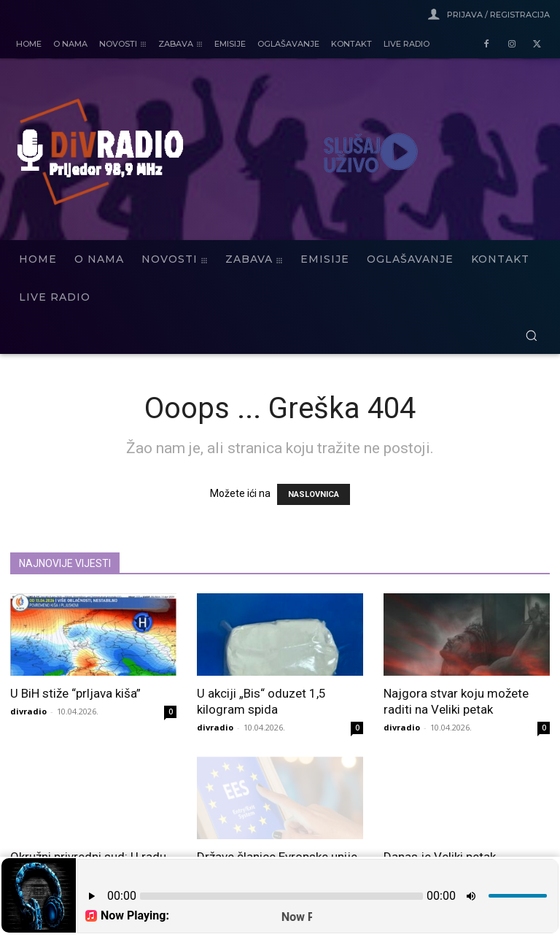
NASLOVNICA (314, 494)
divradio (28, 711)
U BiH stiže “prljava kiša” (75, 693)
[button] (531, 335)
